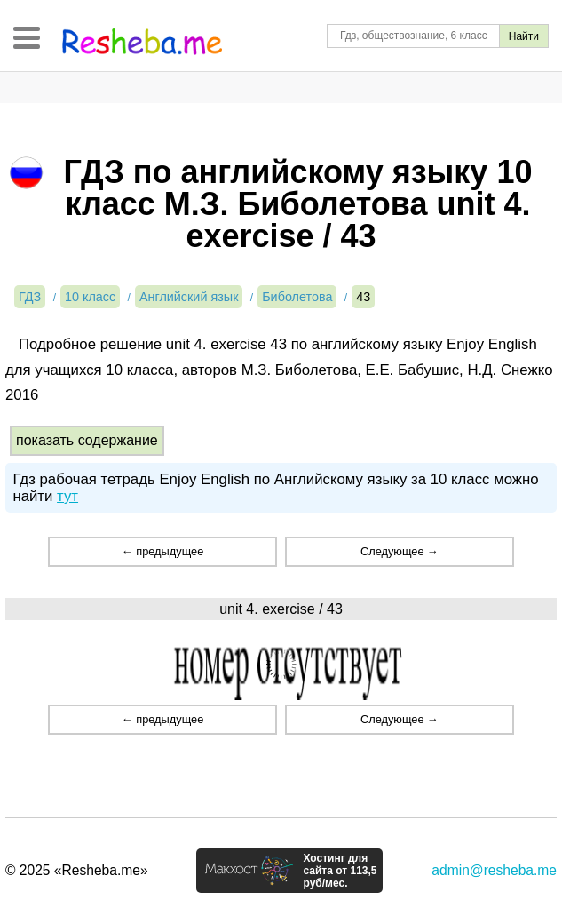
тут (67, 496)
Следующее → (400, 551)
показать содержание (87, 440)
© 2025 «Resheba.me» (77, 870)
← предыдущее (162, 551)
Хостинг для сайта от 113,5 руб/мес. (340, 871)
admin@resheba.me (494, 870)
